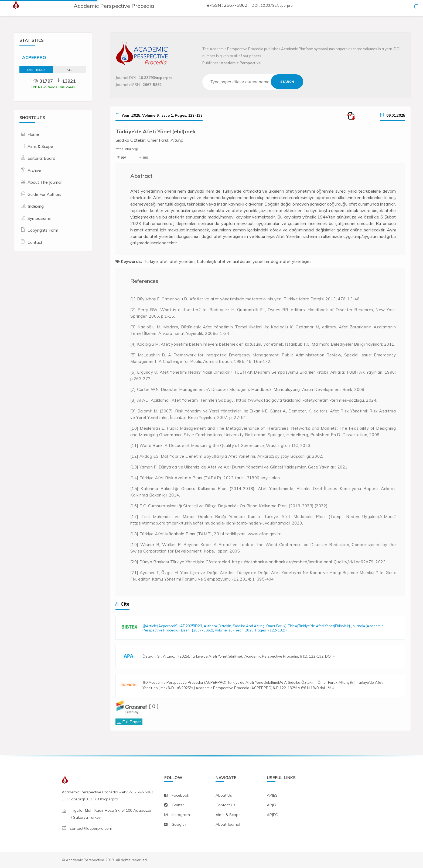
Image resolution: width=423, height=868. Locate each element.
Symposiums (39, 218)
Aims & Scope (40, 146)
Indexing (36, 206)
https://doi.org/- (127, 149)
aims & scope (228, 815)
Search (287, 81)
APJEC (272, 815)
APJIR (272, 805)
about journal (228, 824)
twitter (178, 805)
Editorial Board (41, 158)
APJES (272, 795)
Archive (34, 170)
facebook (180, 795)
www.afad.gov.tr (264, 534)
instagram (181, 815)
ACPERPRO (34, 57)
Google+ (179, 824)
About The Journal (45, 182)
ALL (70, 70)
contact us (226, 805)
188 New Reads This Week (53, 87)
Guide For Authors (44, 194)
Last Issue (36, 70)
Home (33, 134)
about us (224, 795)
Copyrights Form (43, 230)
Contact (35, 242)
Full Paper (132, 722)
